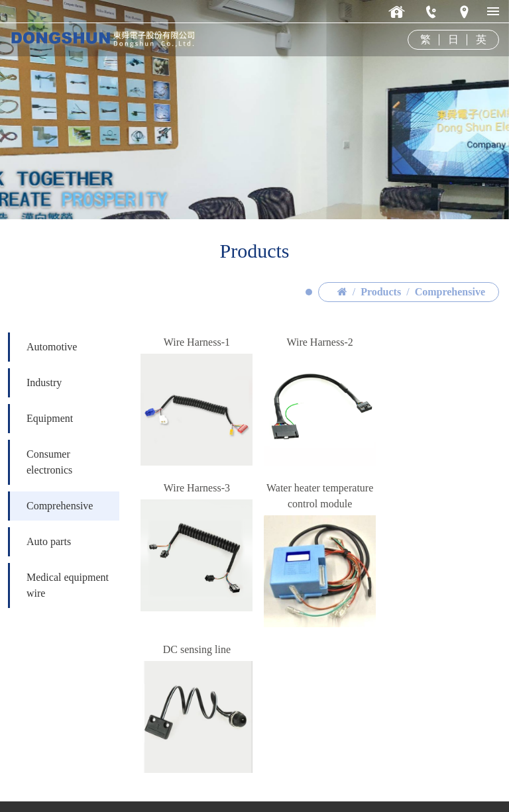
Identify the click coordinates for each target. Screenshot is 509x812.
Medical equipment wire (68, 631)
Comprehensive (450, 337)
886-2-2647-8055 (81, 768)
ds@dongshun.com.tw (91, 784)
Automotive (52, 392)
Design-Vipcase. (469, 785)
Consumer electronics (49, 508)
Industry (44, 428)
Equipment (50, 464)
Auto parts (49, 587)
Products (381, 337)
